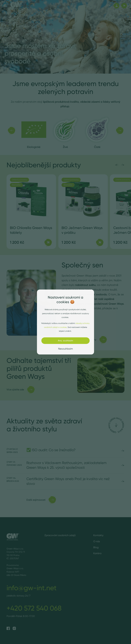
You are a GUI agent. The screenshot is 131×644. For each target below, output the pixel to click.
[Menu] (5, 6)
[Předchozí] (11, 130)
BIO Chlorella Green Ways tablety (31, 230)
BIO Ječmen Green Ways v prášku (82, 230)
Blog (96, 547)
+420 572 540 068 (34, 608)
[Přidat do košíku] (48, 242)
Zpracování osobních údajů (60, 535)
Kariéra (97, 553)
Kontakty (98, 535)
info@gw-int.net (32, 588)
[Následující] (120, 130)
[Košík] (124, 6)
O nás (97, 541)
